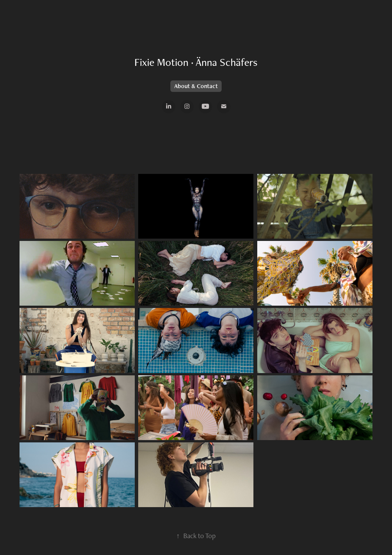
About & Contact (196, 86)
